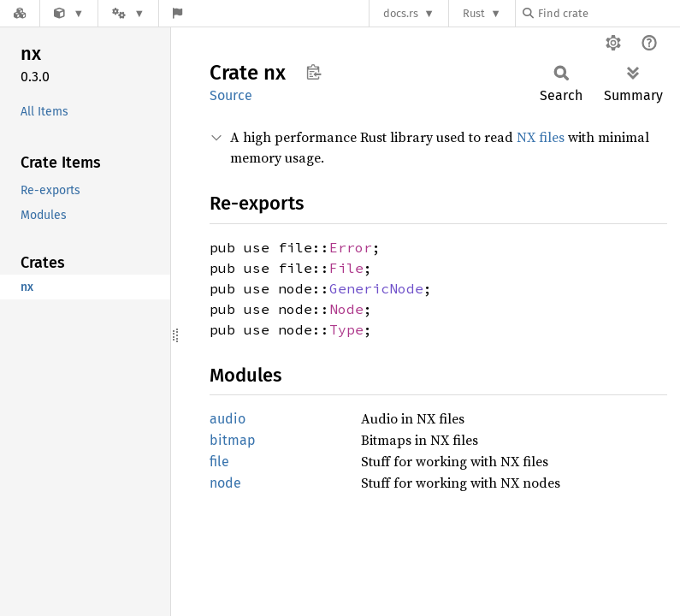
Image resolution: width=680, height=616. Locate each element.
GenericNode (376, 288)
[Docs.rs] (20, 13)
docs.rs (401, 13)
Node (346, 309)
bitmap (233, 440)
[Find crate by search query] (608, 13)
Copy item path (313, 72)
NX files (541, 137)
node (225, 483)
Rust (474, 13)
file (219, 462)
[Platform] (128, 13)
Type (346, 329)
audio (228, 419)
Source (231, 95)
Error (351, 247)
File (346, 268)
